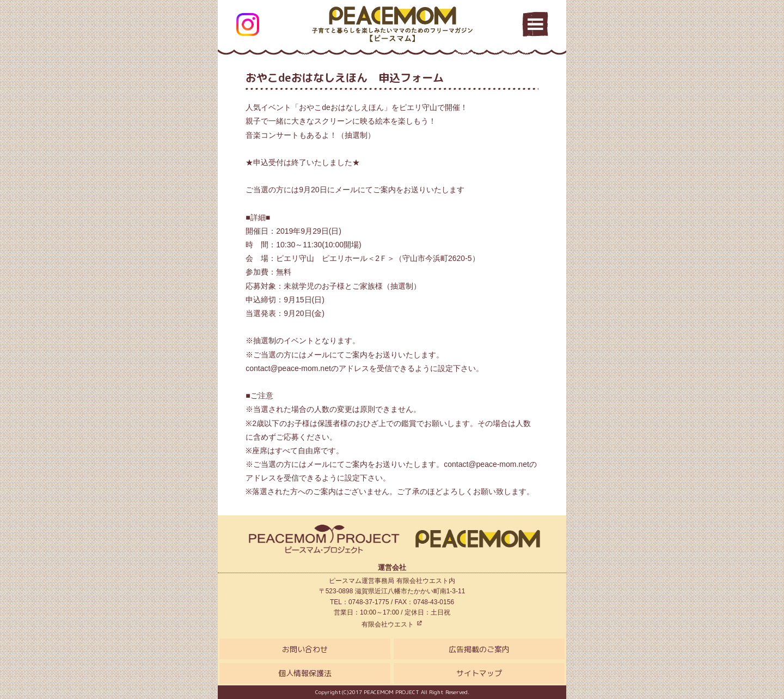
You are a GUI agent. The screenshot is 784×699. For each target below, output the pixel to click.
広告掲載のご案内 (479, 649)
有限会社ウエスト (392, 624)
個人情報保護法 (305, 673)
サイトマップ (479, 673)
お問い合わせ (305, 649)
